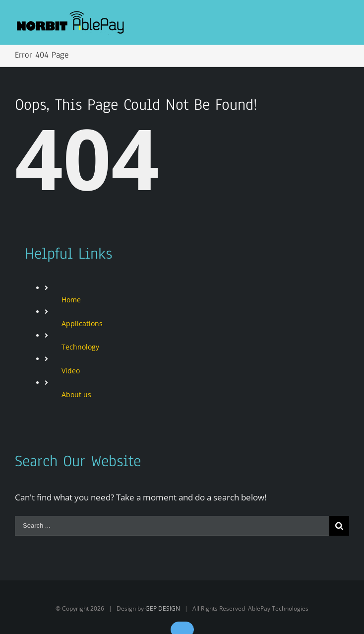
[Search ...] (172, 526)
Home (71, 300)
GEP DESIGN (163, 608)
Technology (80, 347)
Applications (82, 323)
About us (76, 394)
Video (71, 371)
